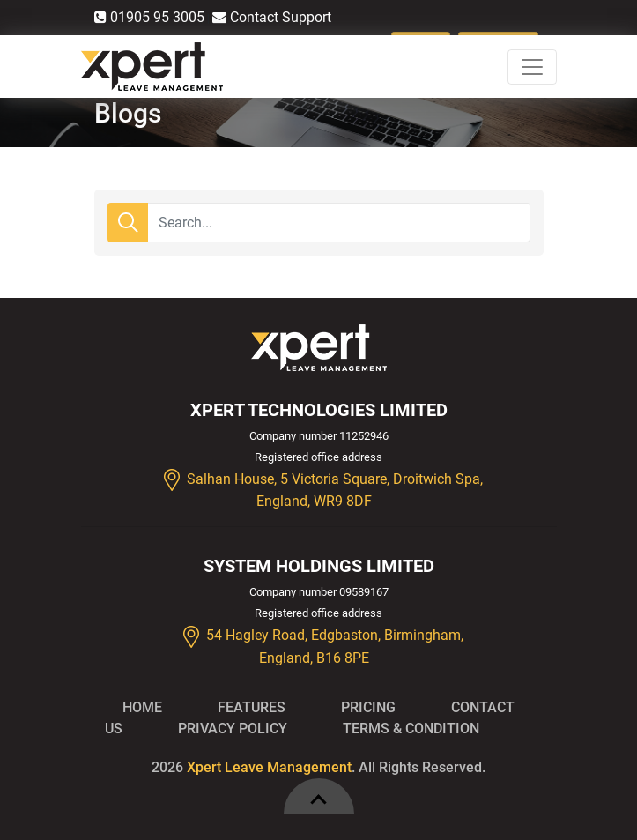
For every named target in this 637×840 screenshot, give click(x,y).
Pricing (368, 707)
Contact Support (272, 17)
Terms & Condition (411, 728)
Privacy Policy (233, 728)
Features (252, 707)
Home (142, 707)
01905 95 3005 (149, 17)
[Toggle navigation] (532, 67)
